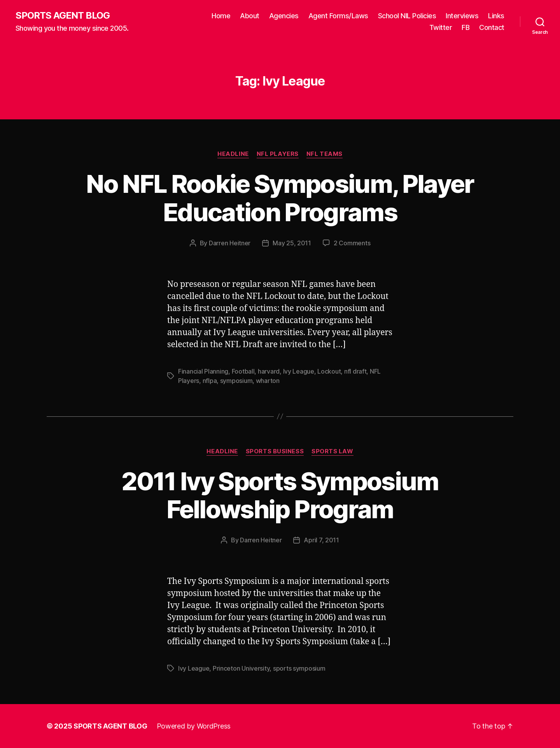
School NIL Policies (407, 16)
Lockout (329, 371)
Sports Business (275, 451)
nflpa (210, 381)
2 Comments (352, 243)
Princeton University (241, 668)
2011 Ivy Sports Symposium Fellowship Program (280, 495)
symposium (236, 381)
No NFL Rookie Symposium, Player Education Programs (280, 198)
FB (465, 27)
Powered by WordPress (194, 726)
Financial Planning (203, 371)
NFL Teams (325, 154)
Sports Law (332, 451)
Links (496, 16)
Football (243, 371)
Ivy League (299, 371)
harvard (269, 371)
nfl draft (355, 371)
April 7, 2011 (321, 540)
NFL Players (278, 154)
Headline (233, 154)
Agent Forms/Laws (338, 16)
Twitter (441, 27)
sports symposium (299, 668)
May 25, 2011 (292, 243)
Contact (492, 27)
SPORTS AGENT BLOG (63, 16)
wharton (268, 381)
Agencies (284, 16)
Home (221, 16)
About (250, 16)
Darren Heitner (230, 243)
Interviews (462, 16)
